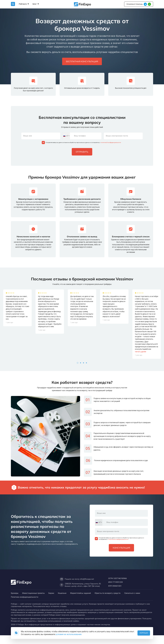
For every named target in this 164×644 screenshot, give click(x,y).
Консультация (121, 548)
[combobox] (66, 136)
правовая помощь (135, 4)
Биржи (51, 593)
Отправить (82, 152)
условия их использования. (69, 634)
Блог (36, 4)
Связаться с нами (132, 593)
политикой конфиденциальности (111, 142)
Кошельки (62, 593)
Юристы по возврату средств (108, 593)
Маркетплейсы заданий (81, 593)
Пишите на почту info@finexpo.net (77, 579)
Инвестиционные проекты (33, 593)
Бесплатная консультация (82, 61)
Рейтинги (24, 4)
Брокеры (15, 593)
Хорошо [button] (144, 633)
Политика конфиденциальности (25, 597)
